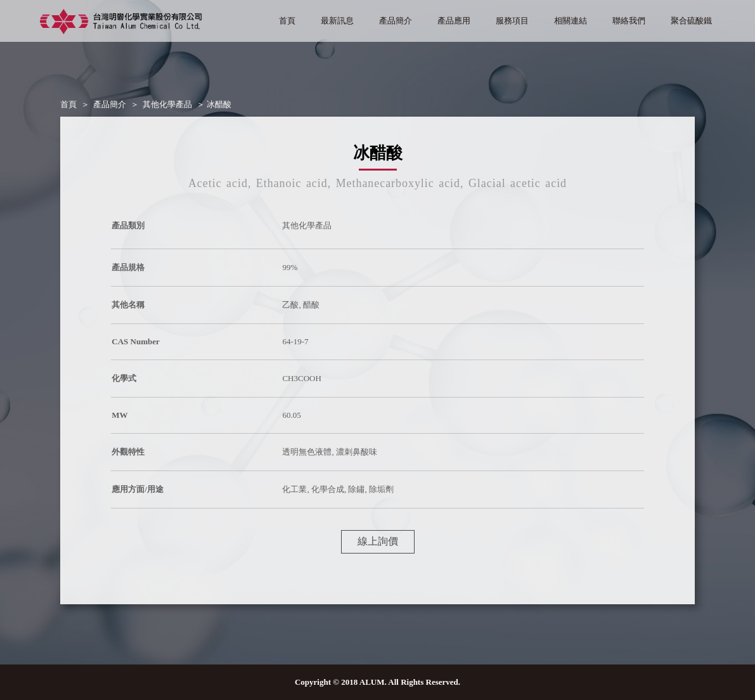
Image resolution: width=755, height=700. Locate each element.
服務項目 (512, 21)
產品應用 (454, 21)
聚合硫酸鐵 (691, 21)
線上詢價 (378, 541)
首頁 (287, 21)
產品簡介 (396, 21)
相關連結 (571, 21)
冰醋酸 (219, 104)
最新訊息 (337, 21)
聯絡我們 (629, 21)
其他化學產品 (167, 104)
